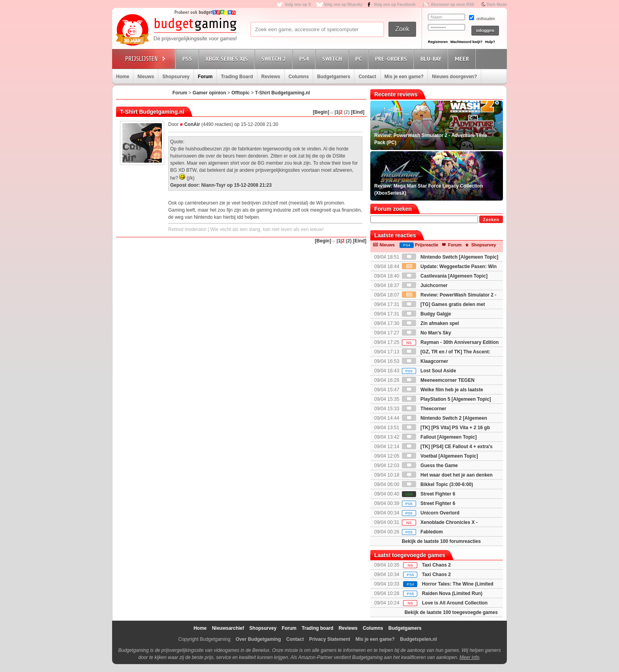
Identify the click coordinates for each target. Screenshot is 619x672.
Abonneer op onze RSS (453, 5)
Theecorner (424, 409)
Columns (299, 77)
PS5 (188, 59)
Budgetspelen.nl (418, 639)
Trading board (317, 628)
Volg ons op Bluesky (343, 5)
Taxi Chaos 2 (436, 565)
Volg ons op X (298, 5)
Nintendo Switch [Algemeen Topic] (450, 257)
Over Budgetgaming (258, 639)
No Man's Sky (427, 333)
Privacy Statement (330, 639)
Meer (463, 59)
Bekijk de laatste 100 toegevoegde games (451, 612)
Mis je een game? (404, 77)
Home (123, 77)
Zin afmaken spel (430, 323)
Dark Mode (497, 5)
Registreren (438, 42)
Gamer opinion (209, 93)
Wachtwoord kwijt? (466, 42)
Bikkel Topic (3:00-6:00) (438, 484)
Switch (333, 59)
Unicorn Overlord (431, 513)
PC (360, 59)
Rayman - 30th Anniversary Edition (450, 342)
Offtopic (240, 93)
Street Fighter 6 (429, 494)
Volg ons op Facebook (395, 5)
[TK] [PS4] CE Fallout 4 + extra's (447, 447)
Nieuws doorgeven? (454, 77)
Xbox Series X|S (228, 59)
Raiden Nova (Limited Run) (452, 593)
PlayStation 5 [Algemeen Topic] (446, 399)
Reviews (271, 77)
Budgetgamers (334, 77)
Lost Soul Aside (429, 371)
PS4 (305, 59)
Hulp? (490, 42)
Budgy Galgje (427, 314)
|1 (337, 112)
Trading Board (237, 77)
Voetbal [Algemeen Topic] (440, 456)
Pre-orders (392, 59)
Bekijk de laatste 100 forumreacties (441, 541)
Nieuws (146, 77)
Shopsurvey (176, 77)
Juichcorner (425, 285)
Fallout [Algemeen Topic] (439, 437)
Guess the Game (430, 466)
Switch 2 (275, 59)
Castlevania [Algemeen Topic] (445, 276)
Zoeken (491, 220)
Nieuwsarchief (228, 628)
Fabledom (422, 532)
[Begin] (321, 112)
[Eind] (358, 112)
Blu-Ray (432, 59)
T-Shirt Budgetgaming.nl (282, 93)
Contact (367, 77)
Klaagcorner (425, 361)
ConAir (192, 124)
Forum (205, 77)
